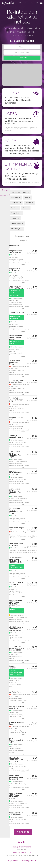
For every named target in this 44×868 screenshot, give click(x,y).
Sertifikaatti (14, 203)
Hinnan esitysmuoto (22, 236)
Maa (26, 198)
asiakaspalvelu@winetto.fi (22, 847)
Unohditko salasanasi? (30, 3)
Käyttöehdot (13, 861)
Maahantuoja (15, 229)
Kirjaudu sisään (17, 3)
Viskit (24, 208)
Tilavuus (14, 218)
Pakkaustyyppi (16, 223)
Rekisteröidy (22, 58)
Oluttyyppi (14, 198)
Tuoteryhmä (15, 213)
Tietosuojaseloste (28, 861)
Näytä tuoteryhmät (5, 193)
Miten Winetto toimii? (22, 853)
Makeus (28, 203)
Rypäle (13, 208)
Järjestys (22, 241)
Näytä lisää (23, 832)
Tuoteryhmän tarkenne (19, 192)
